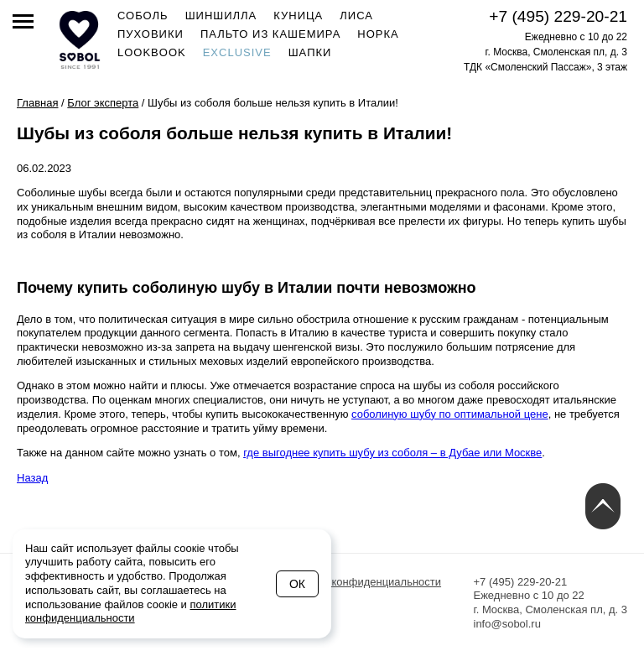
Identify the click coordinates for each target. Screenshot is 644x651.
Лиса (356, 16)
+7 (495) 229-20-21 (558, 16)
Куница (298, 16)
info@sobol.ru (507, 624)
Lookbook (152, 52)
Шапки (310, 52)
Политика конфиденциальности (361, 582)
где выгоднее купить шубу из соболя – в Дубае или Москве (392, 453)
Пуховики (151, 34)
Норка (378, 34)
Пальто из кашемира (270, 34)
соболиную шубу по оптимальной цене (450, 414)
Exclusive (237, 52)
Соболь (143, 16)
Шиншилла (221, 16)
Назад (32, 478)
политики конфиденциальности (131, 612)
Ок (297, 584)
